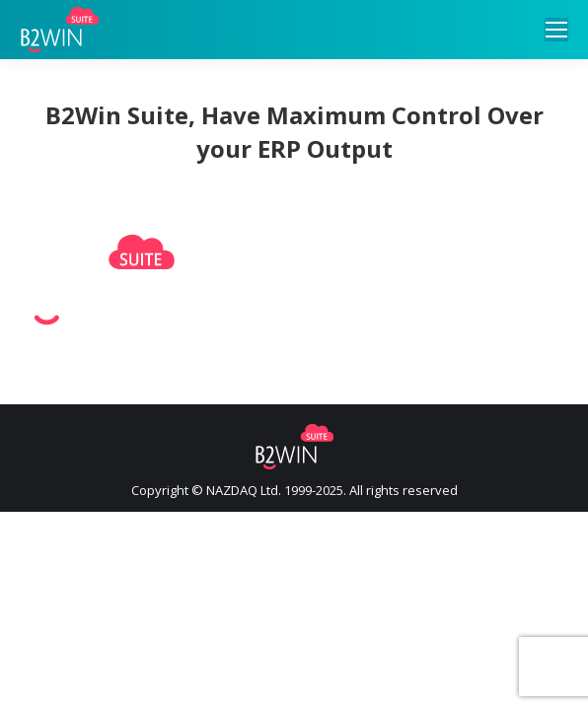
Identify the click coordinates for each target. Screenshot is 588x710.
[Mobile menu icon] (556, 30)
